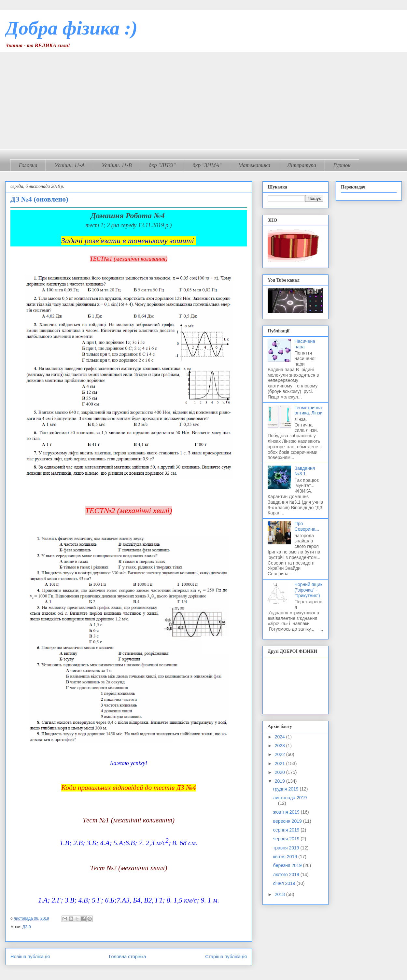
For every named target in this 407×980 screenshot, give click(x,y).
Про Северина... (307, 526)
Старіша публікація (226, 957)
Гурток (342, 165)
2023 (281, 746)
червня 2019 (287, 839)
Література (302, 165)
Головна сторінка (128, 957)
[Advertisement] (203, 101)
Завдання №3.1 (305, 471)
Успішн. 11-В (117, 165)
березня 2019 (288, 865)
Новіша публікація (30, 957)
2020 (281, 772)
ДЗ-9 (27, 927)
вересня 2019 (288, 821)
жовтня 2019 (287, 812)
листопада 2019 (290, 798)
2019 (281, 781)
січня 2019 (285, 883)
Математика (254, 165)
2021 (281, 763)
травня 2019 (287, 848)
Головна (28, 165)
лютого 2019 (287, 875)
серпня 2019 (287, 830)
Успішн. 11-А (70, 165)
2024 (281, 737)
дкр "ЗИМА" (207, 165)
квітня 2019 (286, 857)
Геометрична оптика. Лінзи (309, 410)
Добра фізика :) (71, 28)
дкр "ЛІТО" (162, 165)
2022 (281, 754)
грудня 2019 (287, 789)
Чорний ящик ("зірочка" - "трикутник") (309, 590)
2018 (281, 894)
